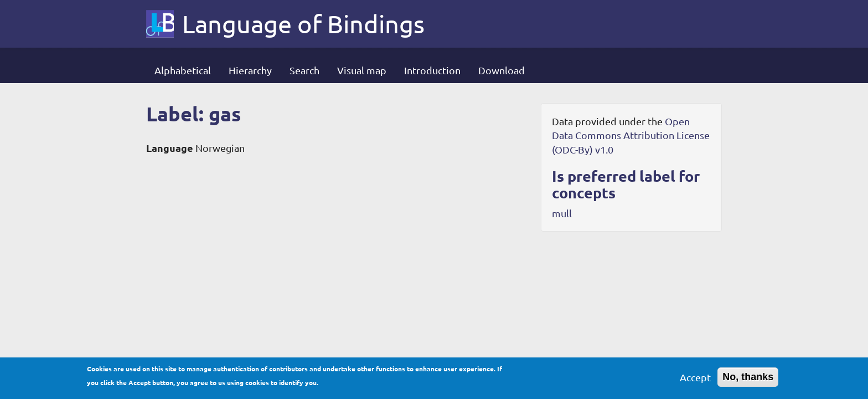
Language (170, 148)
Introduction (432, 70)
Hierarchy (250, 70)
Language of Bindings (303, 24)
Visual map (362, 70)
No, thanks (748, 380)
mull (562, 213)
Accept (695, 380)
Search (304, 70)
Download (502, 70)
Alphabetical (183, 70)
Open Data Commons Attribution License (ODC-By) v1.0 (631, 135)
